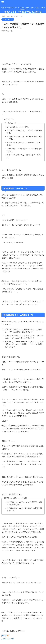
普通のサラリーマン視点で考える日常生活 (23, 12)
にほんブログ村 (8, 639)
